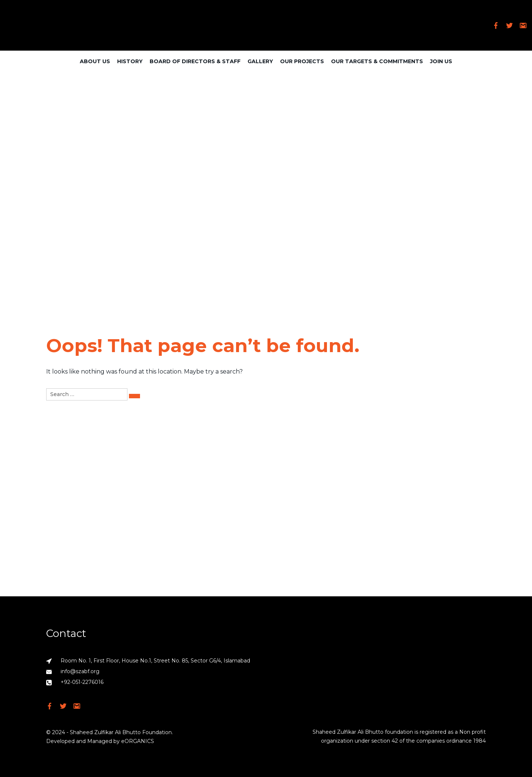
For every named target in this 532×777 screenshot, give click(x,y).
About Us (95, 61)
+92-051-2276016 (82, 682)
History (130, 61)
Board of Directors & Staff (195, 61)
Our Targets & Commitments (377, 61)
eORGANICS (138, 741)
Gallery (260, 61)
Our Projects (302, 61)
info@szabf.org (80, 671)
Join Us (441, 61)
